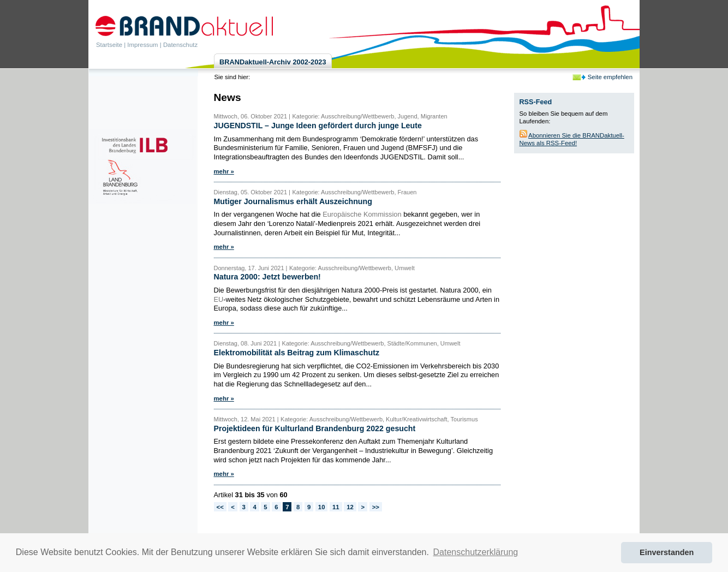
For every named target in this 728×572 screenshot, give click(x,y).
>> (376, 507)
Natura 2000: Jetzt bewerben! (267, 277)
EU (219, 299)
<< (220, 507)
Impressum (142, 45)
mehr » (224, 171)
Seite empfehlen (610, 77)
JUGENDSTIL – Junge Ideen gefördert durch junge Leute (318, 126)
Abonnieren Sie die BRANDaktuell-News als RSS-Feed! (572, 139)
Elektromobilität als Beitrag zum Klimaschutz (297, 353)
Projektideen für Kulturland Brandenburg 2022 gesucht (315, 428)
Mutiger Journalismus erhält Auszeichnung (293, 201)
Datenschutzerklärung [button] (476, 552)
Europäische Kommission (362, 214)
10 (322, 507)
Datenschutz (180, 45)
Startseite (109, 45)
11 (336, 507)
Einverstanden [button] (667, 552)
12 (350, 507)
